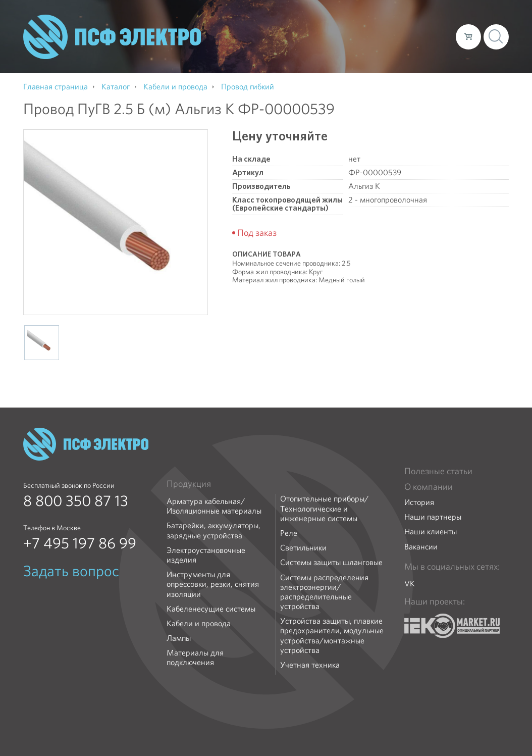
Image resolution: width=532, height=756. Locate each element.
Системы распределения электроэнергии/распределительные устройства (324, 592)
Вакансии (421, 547)
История (419, 502)
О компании (255, 36)
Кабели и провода (199, 623)
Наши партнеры (433, 517)
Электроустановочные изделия (206, 555)
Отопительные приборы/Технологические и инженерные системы (324, 509)
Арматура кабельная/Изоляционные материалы (214, 506)
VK (410, 584)
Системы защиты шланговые (331, 562)
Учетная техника (310, 665)
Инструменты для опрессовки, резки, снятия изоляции (213, 584)
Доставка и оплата (365, 36)
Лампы (179, 638)
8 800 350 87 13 (76, 501)
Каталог (304, 36)
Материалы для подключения (195, 658)
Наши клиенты (431, 532)
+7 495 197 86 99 (80, 543)
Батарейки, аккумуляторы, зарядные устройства (214, 530)
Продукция (189, 484)
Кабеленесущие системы (211, 609)
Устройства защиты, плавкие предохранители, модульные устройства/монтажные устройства (332, 636)
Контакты (429, 36)
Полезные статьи (438, 471)
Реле (289, 533)
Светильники (303, 548)
